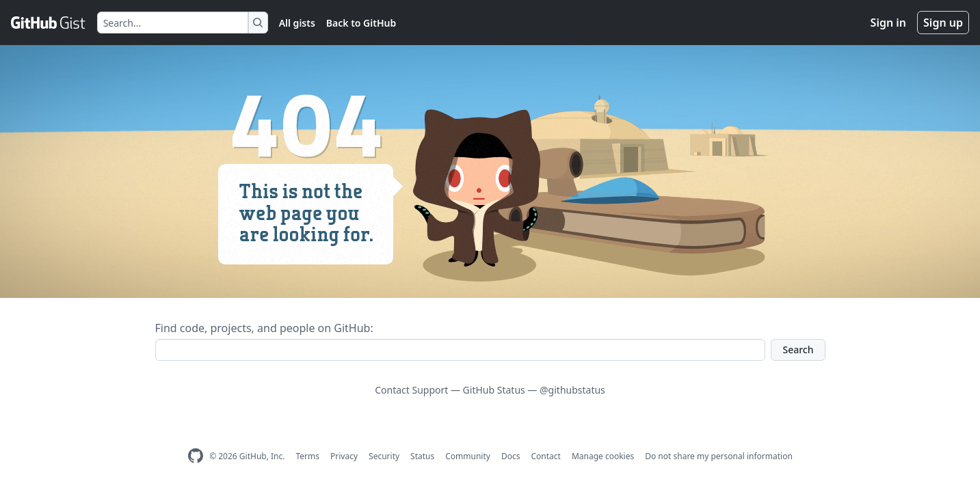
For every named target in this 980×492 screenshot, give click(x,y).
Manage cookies (603, 456)
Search (798, 350)
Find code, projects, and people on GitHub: (264, 328)
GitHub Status (494, 390)
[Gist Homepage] (49, 23)
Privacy (344, 456)
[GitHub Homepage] (196, 456)
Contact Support (411, 390)
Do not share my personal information (719, 456)
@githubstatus (572, 390)
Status (422, 456)
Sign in (888, 23)
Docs (511, 456)
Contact (545, 456)
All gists (297, 23)
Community (468, 456)
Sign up (943, 23)
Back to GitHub (361, 23)
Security (384, 456)
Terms (307, 456)
